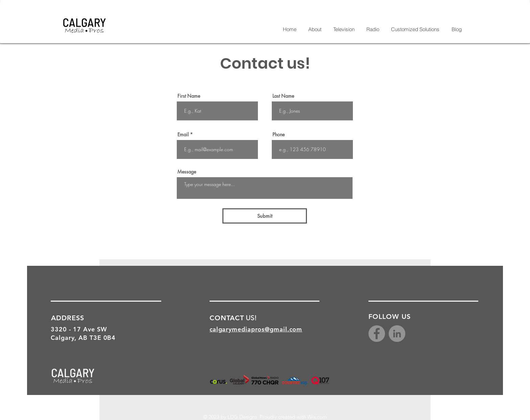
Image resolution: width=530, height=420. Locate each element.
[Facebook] (377, 334)
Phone (279, 135)
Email (183, 135)
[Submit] (265, 216)
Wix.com (317, 417)
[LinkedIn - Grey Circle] (397, 334)
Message (187, 172)
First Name (189, 96)
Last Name (283, 96)
